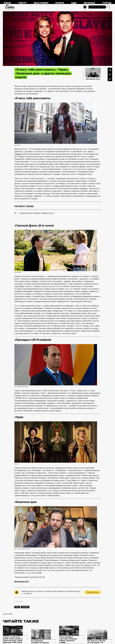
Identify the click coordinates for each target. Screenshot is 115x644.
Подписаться (93, 592)
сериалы (25, 607)
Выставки (41, 3)
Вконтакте (110, 74)
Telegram (110, 70)
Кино (7, 3)
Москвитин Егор (22, 581)
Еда (74, 3)
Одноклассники (110, 79)
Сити (10, 7)
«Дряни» (18, 154)
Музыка (89, 3)
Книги (60, 3)
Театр (22, 3)
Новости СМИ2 (8, 614)
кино (17, 607)
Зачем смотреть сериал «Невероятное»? (37, 213)
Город (107, 3)
